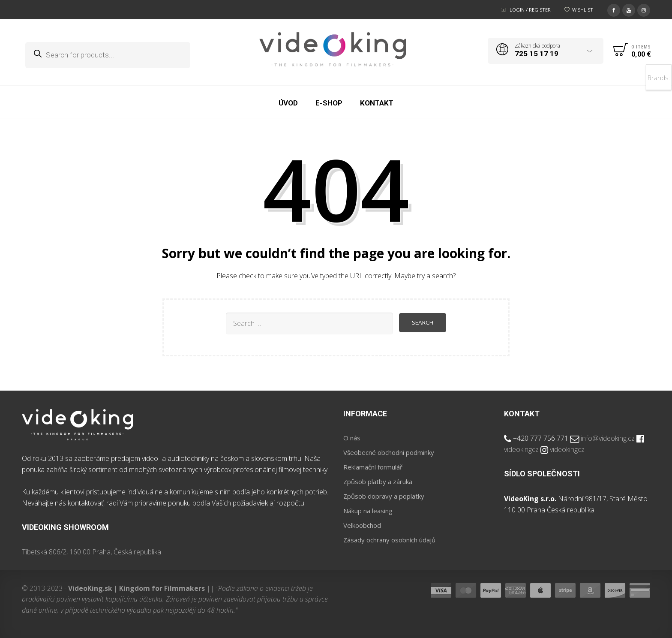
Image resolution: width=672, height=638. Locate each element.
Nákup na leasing (368, 511)
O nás (352, 438)
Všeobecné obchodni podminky (389, 452)
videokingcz (521, 449)
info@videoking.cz (608, 438)
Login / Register (530, 10)
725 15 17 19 (537, 54)
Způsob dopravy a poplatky (384, 496)
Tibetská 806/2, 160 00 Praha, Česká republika (91, 552)
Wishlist (583, 10)
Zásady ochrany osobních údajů (389, 540)
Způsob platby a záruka (378, 482)
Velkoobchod (362, 525)
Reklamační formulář (373, 467)
